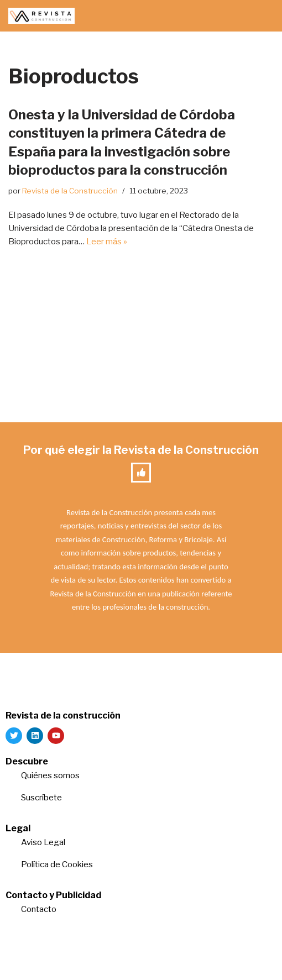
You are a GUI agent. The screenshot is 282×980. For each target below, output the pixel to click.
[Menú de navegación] (261, 16)
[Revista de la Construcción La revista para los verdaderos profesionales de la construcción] (41, 16)
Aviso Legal (43, 842)
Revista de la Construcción (70, 191)
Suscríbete (42, 798)
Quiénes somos (50, 775)
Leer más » (107, 242)
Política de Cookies (57, 864)
